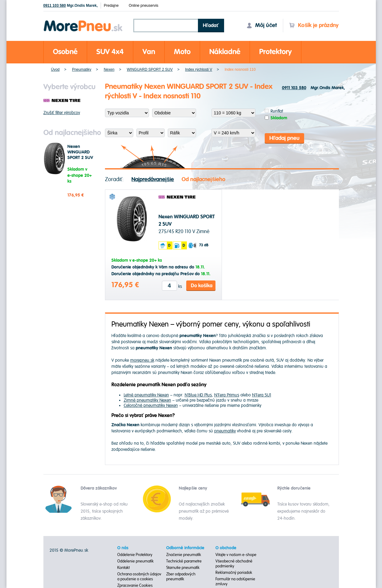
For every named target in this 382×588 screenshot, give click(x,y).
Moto (182, 52)
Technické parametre (184, 561)
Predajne (111, 6)
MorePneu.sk (76, 550)
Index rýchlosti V (199, 70)
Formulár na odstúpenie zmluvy (235, 582)
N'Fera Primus (227, 395)
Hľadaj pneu (285, 138)
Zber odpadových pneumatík (181, 577)
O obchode (226, 548)
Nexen (109, 70)
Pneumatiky (82, 70)
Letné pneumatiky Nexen (146, 395)
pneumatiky (225, 431)
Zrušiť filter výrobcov (62, 113)
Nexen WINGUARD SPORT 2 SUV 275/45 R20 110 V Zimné (80, 158)
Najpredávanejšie (153, 179)
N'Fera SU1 (262, 395)
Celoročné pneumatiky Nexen (151, 405)
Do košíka (202, 286)
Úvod (55, 70)
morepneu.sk (142, 360)
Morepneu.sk (83, 21)
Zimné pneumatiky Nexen (147, 400)
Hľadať (211, 26)
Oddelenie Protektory (135, 555)
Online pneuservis (143, 6)
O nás (123, 548)
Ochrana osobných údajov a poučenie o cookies (139, 577)
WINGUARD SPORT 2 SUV (150, 70)
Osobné (65, 52)
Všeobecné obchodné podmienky (234, 564)
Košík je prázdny (314, 25)
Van (149, 52)
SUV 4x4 (110, 52)
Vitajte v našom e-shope (236, 555)
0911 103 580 (55, 6)
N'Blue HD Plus (198, 395)
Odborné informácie (185, 548)
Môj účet (262, 25)
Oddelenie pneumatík (135, 561)
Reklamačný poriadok (234, 573)
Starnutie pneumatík (183, 568)
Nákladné (225, 52)
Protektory (275, 52)
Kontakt (123, 568)
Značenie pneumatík (184, 555)
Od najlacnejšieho (203, 179)
